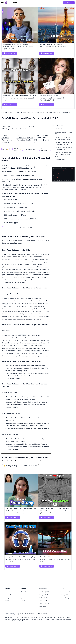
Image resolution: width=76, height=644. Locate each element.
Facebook (8, 595)
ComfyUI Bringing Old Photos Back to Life (31, 113)
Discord (23, 592)
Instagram (8, 598)
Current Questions (31, 149)
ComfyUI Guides (44, 595)
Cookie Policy (65, 598)
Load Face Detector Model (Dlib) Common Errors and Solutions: (63, 155)
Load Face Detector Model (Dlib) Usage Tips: (63, 149)
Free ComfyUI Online (45, 592)
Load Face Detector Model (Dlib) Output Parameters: (63, 143)
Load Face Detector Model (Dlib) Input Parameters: (63, 138)
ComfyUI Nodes (44, 604)
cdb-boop (5, 138)
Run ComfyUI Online (26, 228)
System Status (25, 598)
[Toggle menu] (2, 2)
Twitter (7, 601)
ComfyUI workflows (14, 619)
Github (5, 149)
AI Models (57, 619)
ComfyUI (5, 113)
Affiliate (23, 601)
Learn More (42, 607)
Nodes (12, 113)
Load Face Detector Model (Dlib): (63, 133)
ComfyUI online (44, 617)
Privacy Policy (65, 595)
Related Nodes (60, 160)
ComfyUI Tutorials (44, 601)
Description (59, 129)
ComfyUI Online (15, 193)
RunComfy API (43, 598)
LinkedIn (8, 592)
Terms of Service (66, 592)
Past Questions (45, 149)
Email (22, 595)
